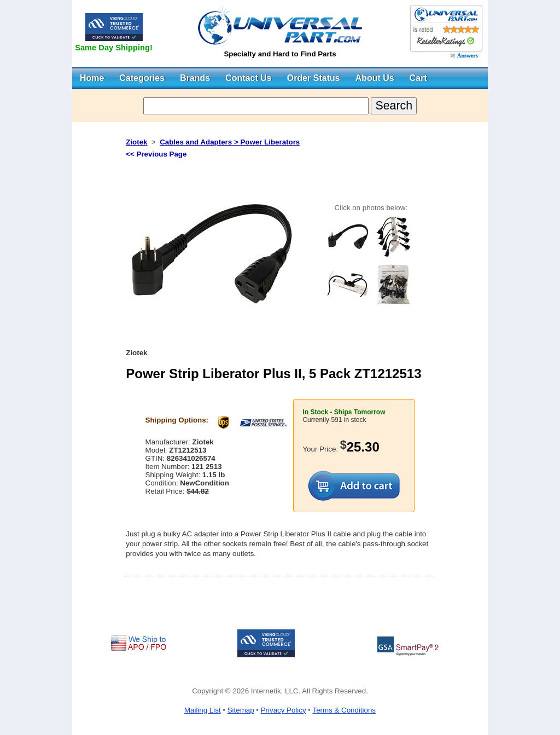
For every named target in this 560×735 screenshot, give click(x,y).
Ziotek (136, 142)
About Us (375, 78)
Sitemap (241, 710)
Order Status (314, 78)
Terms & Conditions (344, 710)
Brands (195, 78)
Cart (418, 78)
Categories (142, 78)
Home (92, 78)
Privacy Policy (284, 710)
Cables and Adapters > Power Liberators (230, 142)
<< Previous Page (156, 154)
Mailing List (203, 710)
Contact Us (248, 78)
